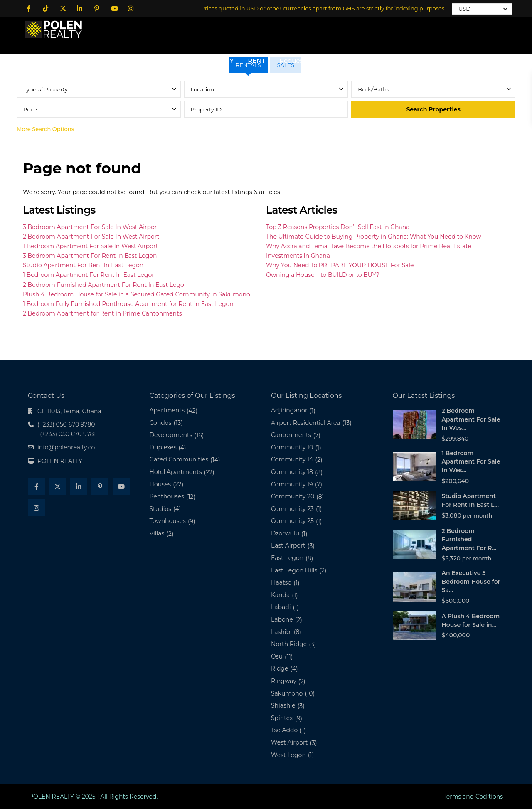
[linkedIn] (80, 8)
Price (30, 109)
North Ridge (289, 644)
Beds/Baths (373, 89)
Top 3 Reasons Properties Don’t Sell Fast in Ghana (338, 227)
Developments (171, 435)
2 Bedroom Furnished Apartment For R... (469, 539)
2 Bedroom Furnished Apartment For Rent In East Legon (105, 285)
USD (464, 9)
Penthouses (167, 496)
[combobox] (266, 89)
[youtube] (114, 8)
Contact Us (400, 60)
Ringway (284, 681)
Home (56, 60)
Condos (161, 423)
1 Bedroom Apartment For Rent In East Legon (89, 275)
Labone (282, 619)
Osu (277, 656)
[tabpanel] (266, 109)
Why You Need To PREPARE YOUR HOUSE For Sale (340, 265)
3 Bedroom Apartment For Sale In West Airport (91, 227)
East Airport (288, 545)
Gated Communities (179, 459)
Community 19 (292, 484)
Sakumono (287, 693)
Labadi (281, 607)
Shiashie (283, 705)
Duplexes (163, 447)
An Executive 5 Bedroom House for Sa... (471, 581)
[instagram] (131, 8)
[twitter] (63, 8)
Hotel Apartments (176, 472)
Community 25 (292, 521)
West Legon (288, 755)
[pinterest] (97, 8)
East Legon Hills (294, 570)
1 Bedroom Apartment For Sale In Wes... (471, 462)
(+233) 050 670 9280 (64, 87)
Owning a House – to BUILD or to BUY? (323, 275)
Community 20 (293, 496)
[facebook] (28, 8)
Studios (161, 509)
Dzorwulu (285, 533)
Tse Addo (284, 730)
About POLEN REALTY (115, 60)
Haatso (281, 582)
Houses (160, 484)
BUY (227, 60)
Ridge (280, 668)
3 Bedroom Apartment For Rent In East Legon (90, 256)
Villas (157, 533)
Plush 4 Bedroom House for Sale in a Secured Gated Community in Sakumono (137, 294)
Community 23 (292, 509)
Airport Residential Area (305, 423)
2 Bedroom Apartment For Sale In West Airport (91, 237)
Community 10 (292, 447)
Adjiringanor (289, 410)
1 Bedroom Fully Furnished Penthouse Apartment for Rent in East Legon (128, 304)
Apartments (167, 410)
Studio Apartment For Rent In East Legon (83, 265)
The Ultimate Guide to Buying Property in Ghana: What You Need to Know (374, 237)
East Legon (287, 558)
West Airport (289, 742)
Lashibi (281, 632)
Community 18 (292, 472)
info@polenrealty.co (66, 447)
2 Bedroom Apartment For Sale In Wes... (471, 419)
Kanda (280, 595)
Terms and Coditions (473, 797)
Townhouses (168, 521)
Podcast (445, 60)
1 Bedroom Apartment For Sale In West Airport (90, 246)
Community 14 (292, 459)
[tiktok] (46, 8)
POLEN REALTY (60, 461)
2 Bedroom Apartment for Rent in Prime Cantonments (102, 313)
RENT (256, 60)
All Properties (185, 60)
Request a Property (310, 60)
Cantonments (291, 435)
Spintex (282, 718)
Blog (361, 60)
